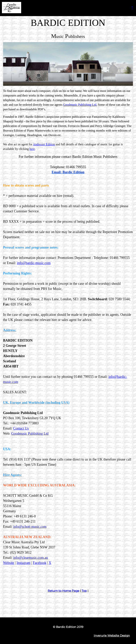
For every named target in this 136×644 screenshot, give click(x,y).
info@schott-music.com (30, 527)
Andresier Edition (44, 144)
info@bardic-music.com (34, 263)
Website (9, 563)
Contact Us (21, 428)
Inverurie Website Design (112, 635)
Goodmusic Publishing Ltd (30, 434)
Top (84, 591)
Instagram (23, 563)
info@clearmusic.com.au (31, 558)
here (32, 149)
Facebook (40, 563)
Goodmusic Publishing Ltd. (80, 105)
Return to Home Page (63, 591)
